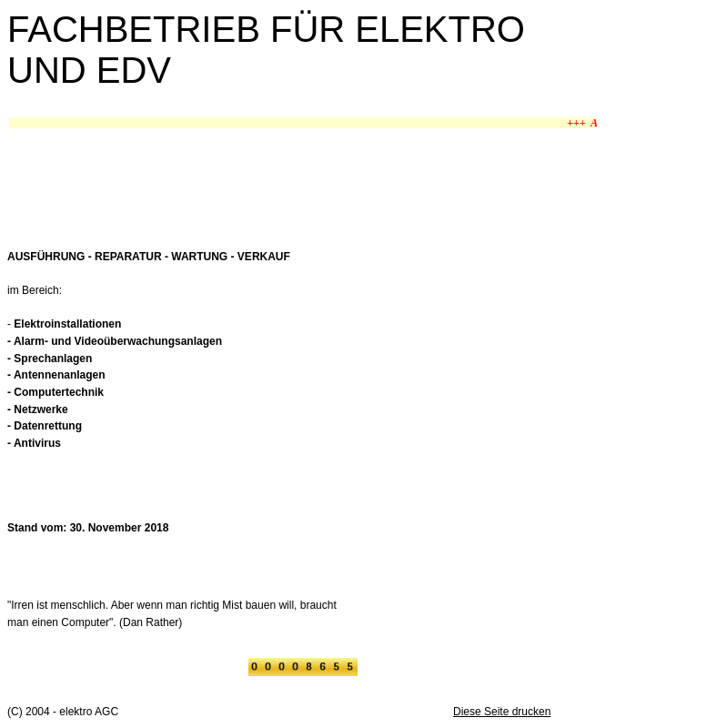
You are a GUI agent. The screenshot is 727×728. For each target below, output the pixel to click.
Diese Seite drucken (502, 712)
